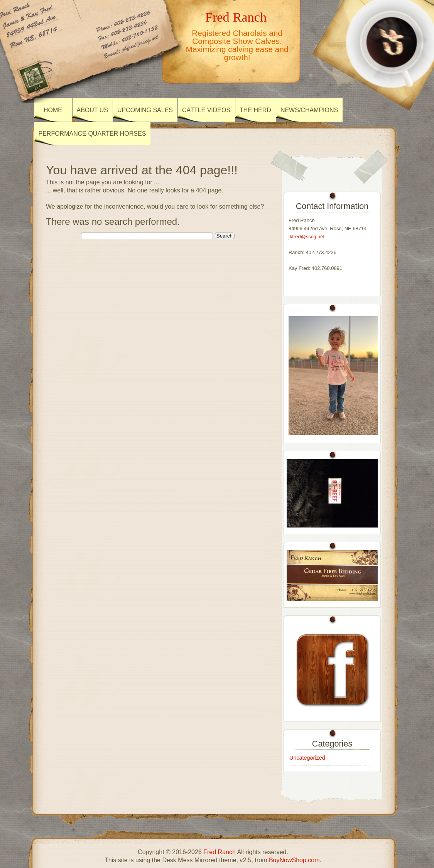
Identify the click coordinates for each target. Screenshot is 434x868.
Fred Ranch (236, 17)
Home (53, 110)
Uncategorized (307, 758)
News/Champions (309, 110)
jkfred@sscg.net (307, 237)
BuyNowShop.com (294, 860)
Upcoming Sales (145, 110)
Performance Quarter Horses (92, 134)
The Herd (255, 110)
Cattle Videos (206, 110)
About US (93, 110)
